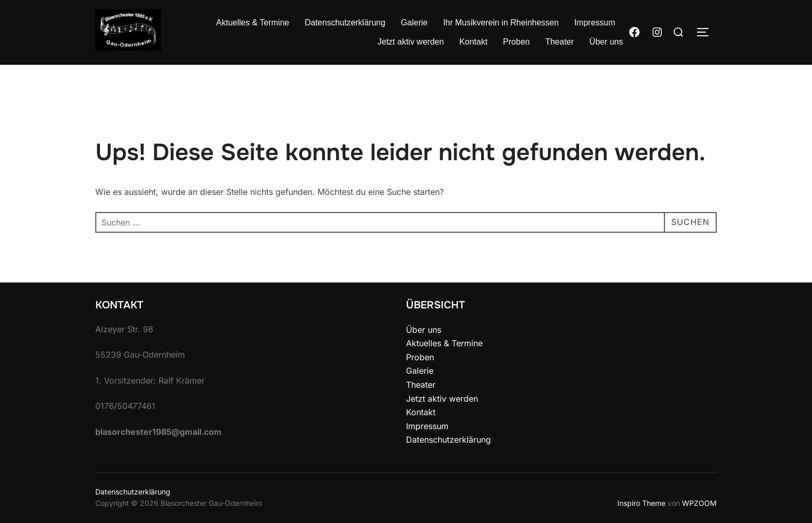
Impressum (595, 23)
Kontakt (473, 42)
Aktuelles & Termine (252, 23)
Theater (560, 42)
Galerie (414, 23)
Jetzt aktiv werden (411, 42)
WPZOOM (699, 503)
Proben (516, 42)
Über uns (606, 42)
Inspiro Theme (641, 503)
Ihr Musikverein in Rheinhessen (501, 23)
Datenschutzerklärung (345, 23)
